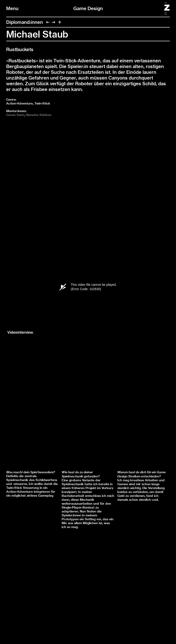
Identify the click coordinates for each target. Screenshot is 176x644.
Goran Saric (15, 115)
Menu (12, 8)
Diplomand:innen (25, 22)
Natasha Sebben (39, 115)
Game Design (88, 8)
